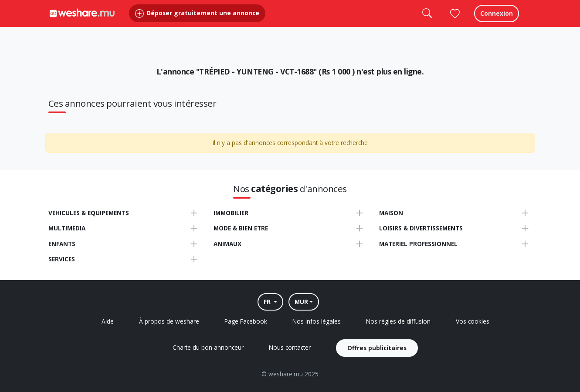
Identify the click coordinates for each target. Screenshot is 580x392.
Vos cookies (473, 321)
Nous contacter (290, 347)
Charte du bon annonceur (208, 347)
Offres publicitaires (377, 348)
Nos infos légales (317, 321)
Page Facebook (246, 321)
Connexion (497, 22)
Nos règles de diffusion (398, 321)
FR (268, 302)
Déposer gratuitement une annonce (197, 22)
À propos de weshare (169, 321)
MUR (301, 302)
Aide (108, 321)
